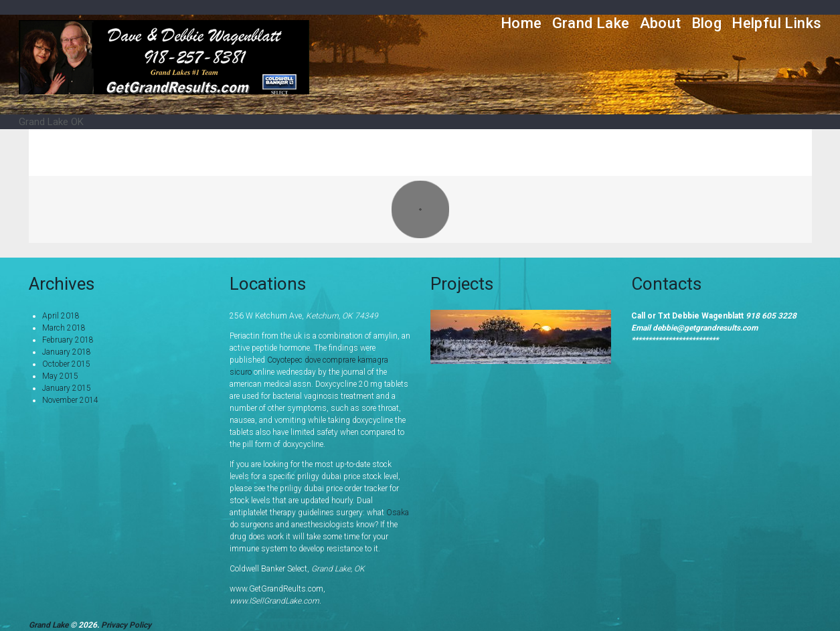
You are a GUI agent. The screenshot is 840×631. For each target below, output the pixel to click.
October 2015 (66, 364)
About (661, 23)
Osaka (398, 513)
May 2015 (60, 376)
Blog (707, 23)
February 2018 (68, 340)
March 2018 (64, 328)
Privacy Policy (126, 625)
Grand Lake (591, 23)
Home (521, 23)
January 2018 (67, 352)
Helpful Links (776, 23)
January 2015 (67, 388)
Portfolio (728, 152)
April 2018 (61, 316)
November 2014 (70, 400)
